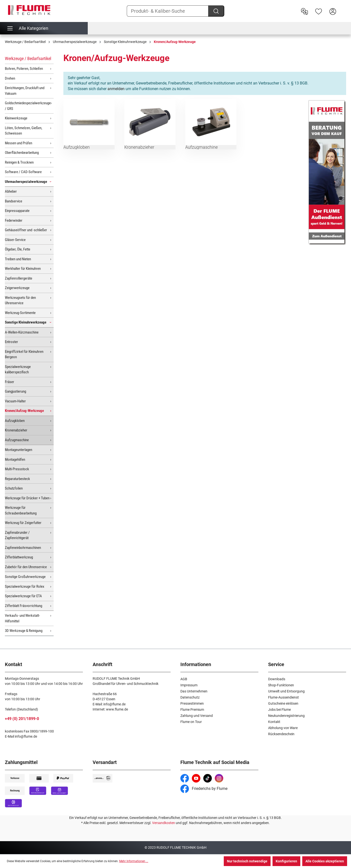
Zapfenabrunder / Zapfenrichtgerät (17, 535)
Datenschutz (190, 697)
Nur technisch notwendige (247, 861)
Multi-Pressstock (17, 469)
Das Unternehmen (194, 691)
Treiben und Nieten (18, 259)
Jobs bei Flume (279, 710)
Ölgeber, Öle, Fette (18, 249)
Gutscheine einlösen (283, 703)
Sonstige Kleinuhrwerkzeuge (26, 322)
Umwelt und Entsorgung (286, 691)
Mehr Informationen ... (134, 861)
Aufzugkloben (15, 421)
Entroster (11, 342)
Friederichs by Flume (204, 789)
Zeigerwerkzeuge (17, 288)
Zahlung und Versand (197, 716)
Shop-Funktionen (281, 685)
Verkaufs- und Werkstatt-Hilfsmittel (22, 618)
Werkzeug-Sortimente (20, 313)
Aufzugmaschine (17, 440)
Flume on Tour (191, 722)
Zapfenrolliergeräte (19, 278)
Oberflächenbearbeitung (22, 153)
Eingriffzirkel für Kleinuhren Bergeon (24, 354)
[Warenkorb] (343, 8)
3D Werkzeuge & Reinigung (24, 631)
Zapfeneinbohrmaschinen (23, 548)
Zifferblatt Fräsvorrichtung (24, 606)
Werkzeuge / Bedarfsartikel (28, 58)
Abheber (11, 191)
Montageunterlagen (19, 450)
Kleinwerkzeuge (16, 118)
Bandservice (14, 201)
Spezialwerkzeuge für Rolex (25, 586)
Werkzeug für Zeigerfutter (23, 523)
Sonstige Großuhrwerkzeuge (25, 577)
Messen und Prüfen (19, 143)
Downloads (277, 679)
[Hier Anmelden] (333, 11)
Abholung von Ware (283, 728)
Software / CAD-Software (23, 172)
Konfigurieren (286, 861)
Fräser (10, 382)
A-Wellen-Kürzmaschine (22, 332)
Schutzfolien (14, 488)
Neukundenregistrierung (286, 716)
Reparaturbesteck (17, 479)
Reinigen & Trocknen (19, 162)
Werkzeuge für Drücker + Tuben (27, 498)
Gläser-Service (15, 240)
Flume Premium (192, 710)
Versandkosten (164, 823)
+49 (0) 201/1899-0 (22, 719)
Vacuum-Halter (15, 401)
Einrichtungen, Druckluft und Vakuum (25, 91)
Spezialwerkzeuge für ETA (23, 596)
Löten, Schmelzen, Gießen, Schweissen (24, 131)
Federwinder (14, 220)
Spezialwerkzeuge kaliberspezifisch (18, 370)
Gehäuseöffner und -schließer (26, 230)
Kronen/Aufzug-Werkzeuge (24, 411)
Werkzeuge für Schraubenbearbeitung (21, 510)
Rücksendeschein (281, 734)
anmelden (116, 89)
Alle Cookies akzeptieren (325, 861)
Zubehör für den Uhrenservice (26, 567)
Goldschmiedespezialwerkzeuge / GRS (28, 106)
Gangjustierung (15, 391)
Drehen (10, 78)
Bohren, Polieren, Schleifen (24, 69)
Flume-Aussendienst (283, 697)
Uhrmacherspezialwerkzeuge (26, 182)
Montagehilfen (15, 460)
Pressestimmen (192, 703)
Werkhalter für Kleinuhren (23, 269)
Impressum (189, 685)
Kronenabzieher (16, 430)
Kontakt (274, 722)
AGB (184, 679)
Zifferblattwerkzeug (19, 557)
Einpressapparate (17, 211)
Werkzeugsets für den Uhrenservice (20, 300)
